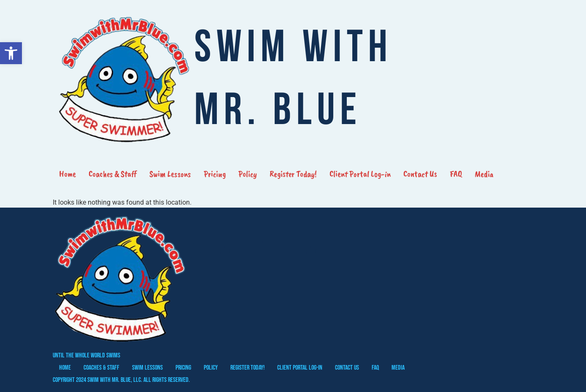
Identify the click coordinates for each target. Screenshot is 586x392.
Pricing (215, 174)
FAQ (456, 174)
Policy (248, 174)
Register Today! (293, 174)
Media (484, 174)
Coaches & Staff (113, 174)
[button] (11, 53)
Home (68, 174)
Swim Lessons (170, 174)
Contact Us (420, 174)
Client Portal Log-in (360, 174)
